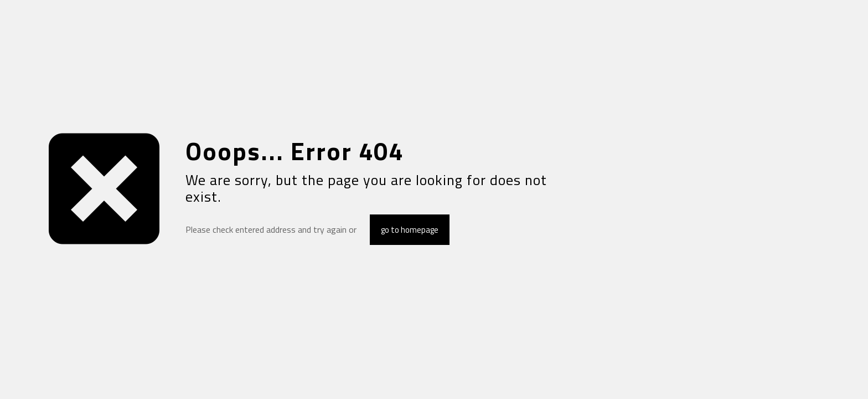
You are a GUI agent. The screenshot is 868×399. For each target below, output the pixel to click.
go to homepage (410, 230)
